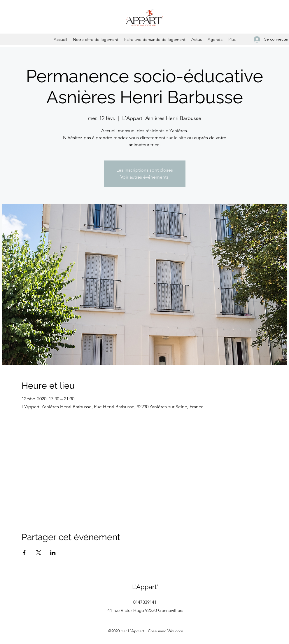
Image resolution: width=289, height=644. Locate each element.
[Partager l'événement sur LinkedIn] (53, 553)
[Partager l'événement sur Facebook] (24, 553)
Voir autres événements (144, 177)
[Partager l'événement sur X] (39, 553)
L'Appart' (145, 587)
